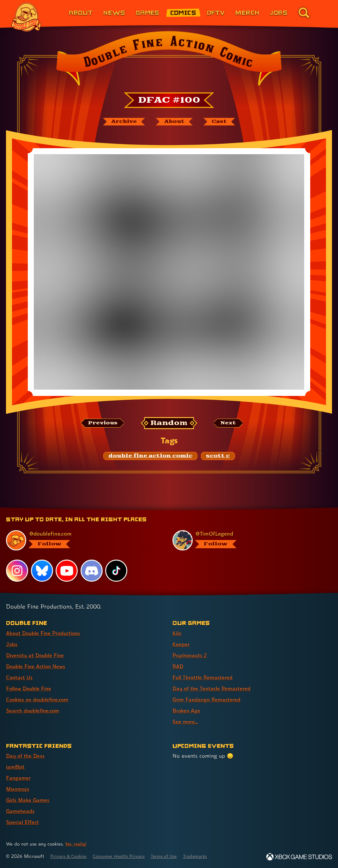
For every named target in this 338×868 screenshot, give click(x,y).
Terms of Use (171, 856)
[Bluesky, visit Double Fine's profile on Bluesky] (42, 571)
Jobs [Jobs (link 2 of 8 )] (12, 644)
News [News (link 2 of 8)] (114, 12)
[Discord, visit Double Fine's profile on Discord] (92, 571)
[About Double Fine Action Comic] (174, 122)
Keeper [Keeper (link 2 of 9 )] (181, 644)
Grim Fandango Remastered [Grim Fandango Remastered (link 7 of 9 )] (208, 699)
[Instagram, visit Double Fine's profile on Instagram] (17, 571)
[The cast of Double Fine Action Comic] (221, 122)
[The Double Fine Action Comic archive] (122, 122)
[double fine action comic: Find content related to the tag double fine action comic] (150, 457)
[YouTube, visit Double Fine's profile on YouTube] (67, 571)
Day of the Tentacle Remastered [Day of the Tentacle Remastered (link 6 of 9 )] (213, 688)
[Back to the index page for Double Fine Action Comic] (169, 60)
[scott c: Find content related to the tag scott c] (218, 457)
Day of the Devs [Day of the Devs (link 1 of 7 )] (26, 756)
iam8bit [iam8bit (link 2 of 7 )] (16, 767)
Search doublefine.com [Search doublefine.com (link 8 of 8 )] (34, 710)
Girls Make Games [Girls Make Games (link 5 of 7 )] (29, 800)
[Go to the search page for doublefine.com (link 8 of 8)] (304, 13)
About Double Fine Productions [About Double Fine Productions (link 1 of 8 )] (46, 633)
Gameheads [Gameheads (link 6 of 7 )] (21, 811)
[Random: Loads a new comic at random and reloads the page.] (169, 424)
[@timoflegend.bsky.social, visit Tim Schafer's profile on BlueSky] (248, 540)
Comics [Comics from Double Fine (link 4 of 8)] (183, 12)
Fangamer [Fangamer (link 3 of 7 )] (19, 778)
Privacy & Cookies (70, 856)
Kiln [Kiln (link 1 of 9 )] (177, 633)
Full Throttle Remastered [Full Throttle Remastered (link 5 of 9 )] (204, 677)
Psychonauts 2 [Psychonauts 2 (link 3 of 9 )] (191, 655)
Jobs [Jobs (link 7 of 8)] (279, 12)
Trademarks (204, 856)
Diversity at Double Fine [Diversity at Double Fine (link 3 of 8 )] (37, 655)
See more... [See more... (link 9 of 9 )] (186, 722)
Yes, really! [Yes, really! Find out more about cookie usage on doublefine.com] (76, 844)
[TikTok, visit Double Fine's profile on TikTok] (117, 571)
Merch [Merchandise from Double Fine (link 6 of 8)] (247, 12)
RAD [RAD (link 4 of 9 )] (178, 666)
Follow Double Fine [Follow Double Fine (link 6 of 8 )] (30, 688)
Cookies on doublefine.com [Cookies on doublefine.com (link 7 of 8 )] (39, 699)
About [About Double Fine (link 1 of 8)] (81, 12)
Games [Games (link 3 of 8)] (148, 12)
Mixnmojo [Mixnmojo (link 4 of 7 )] (19, 789)
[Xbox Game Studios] (299, 857)
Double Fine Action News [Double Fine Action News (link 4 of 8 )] (38, 666)
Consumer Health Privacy (123, 856)
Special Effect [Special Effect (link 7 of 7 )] (24, 822)
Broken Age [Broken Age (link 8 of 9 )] (187, 710)
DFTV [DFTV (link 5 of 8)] (216, 12)
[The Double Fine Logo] (26, 17)
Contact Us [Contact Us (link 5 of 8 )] (20, 677)
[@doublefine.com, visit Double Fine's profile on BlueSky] (82, 540)
